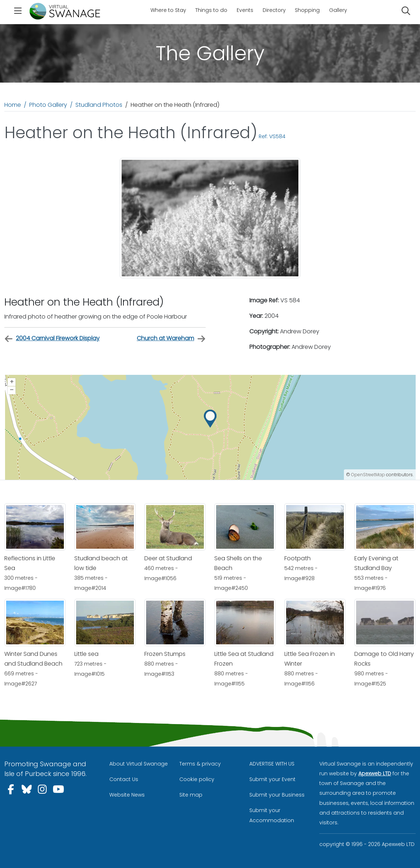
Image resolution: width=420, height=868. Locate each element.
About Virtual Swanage (139, 764)
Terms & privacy (200, 764)
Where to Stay (168, 10)
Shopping (307, 10)
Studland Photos (99, 105)
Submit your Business (277, 795)
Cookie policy (197, 779)
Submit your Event (272, 779)
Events (245, 10)
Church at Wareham (171, 339)
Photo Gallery (48, 105)
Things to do (211, 10)
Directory (274, 10)
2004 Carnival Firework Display (52, 339)
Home (13, 105)
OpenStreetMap (368, 475)
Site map (191, 795)
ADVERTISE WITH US (272, 764)
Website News (127, 795)
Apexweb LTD (375, 773)
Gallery (338, 10)
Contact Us (124, 779)
